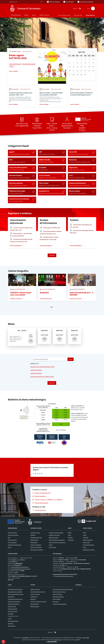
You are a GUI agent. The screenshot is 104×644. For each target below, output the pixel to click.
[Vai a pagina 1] (51, 307)
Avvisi (69, 535)
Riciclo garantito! (35, 604)
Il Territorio (86, 538)
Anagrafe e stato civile (36, 538)
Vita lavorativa (52, 547)
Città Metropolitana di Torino (38, 592)
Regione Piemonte (35, 589)
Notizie (70, 533)
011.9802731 (14, 562)
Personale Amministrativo (14, 545)
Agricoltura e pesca (35, 533)
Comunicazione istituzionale (29, 64)
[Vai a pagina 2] (53, 307)
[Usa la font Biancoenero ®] (53, 2)
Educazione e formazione (37, 550)
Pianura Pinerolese (57, 594)
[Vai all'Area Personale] (85, 2)
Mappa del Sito (12, 626)
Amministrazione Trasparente (15, 589)
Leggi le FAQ (11, 597)
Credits (10, 619)
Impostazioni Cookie (13, 616)
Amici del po (56, 602)
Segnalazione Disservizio (14, 602)
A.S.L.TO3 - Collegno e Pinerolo (38, 602)
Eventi (85, 533)
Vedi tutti (52, 255)
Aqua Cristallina (57, 599)
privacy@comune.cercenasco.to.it (65, 576)
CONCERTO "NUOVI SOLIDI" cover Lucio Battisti (21, 294)
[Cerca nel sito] (93, 8)
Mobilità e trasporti (54, 538)
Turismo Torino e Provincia (59, 592)
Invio (71, 359)
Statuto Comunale (13, 609)
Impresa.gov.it (34, 597)
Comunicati (71, 540)
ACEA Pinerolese (35, 606)
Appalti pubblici (34, 540)
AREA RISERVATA (51, 642)
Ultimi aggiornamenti (13, 621)
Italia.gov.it (33, 599)
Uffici (9, 538)
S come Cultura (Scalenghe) (60, 604)
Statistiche (11, 623)
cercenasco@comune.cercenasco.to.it (21, 569)
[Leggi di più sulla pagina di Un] (17, 299)
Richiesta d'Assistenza (14, 604)
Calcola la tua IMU (35, 594)
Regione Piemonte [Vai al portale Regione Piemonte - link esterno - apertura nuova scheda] (13, 2)
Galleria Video (86, 542)
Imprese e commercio (54, 535)
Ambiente (33, 535)
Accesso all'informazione (64, 15)
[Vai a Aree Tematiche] (69, 2)
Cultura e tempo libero (36, 547)
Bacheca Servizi (12, 606)
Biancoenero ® (58, 640)
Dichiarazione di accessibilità (15, 592)
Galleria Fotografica (88, 540)
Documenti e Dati (12, 540)
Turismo (51, 545)
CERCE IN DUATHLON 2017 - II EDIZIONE (81, 294)
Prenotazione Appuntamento (15, 599)
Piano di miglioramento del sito (16, 594)
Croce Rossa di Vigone (58, 597)
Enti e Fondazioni (12, 542)
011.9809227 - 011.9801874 (17, 560)
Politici (10, 547)
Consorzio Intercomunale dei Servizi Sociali (63, 589)
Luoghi (85, 535)
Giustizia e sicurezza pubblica (56, 533)
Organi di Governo (12, 533)
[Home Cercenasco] (25, 8)
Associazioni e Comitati (89, 550)
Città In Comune (82, 638)
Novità (12, 66)
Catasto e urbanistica (36, 545)
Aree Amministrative (13, 535)
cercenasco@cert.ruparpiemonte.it (20, 567)
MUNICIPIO (44, 293)
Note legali (11, 614)
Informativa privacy (13, 611)
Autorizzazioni (34, 542)
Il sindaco (70, 538)
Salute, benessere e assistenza (57, 540)
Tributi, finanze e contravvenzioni (57, 542)
